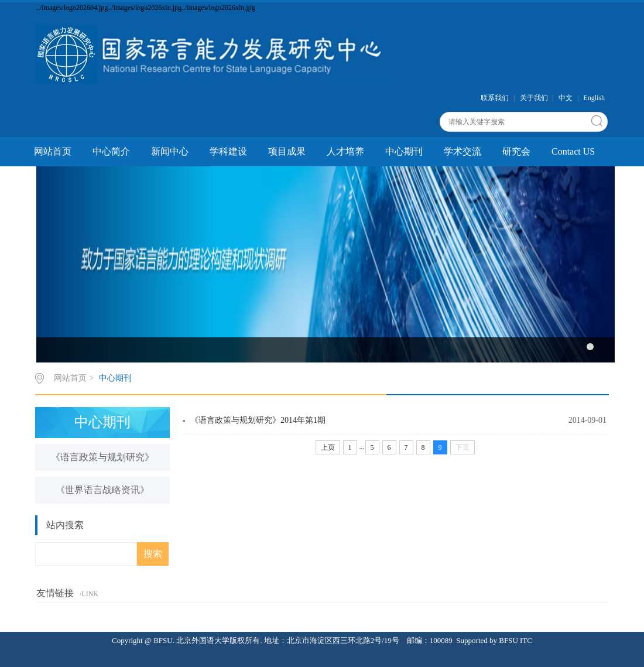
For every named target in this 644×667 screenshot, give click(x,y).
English (594, 98)
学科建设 (228, 151)
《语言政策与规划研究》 (102, 457)
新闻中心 (170, 151)
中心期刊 (404, 151)
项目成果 (287, 151)
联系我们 (495, 98)
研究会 (516, 151)
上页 (328, 447)
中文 (566, 98)
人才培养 (345, 151)
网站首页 (53, 151)
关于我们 (534, 98)
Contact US (573, 151)
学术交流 (463, 151)
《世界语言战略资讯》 (102, 490)
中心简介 (111, 151)
